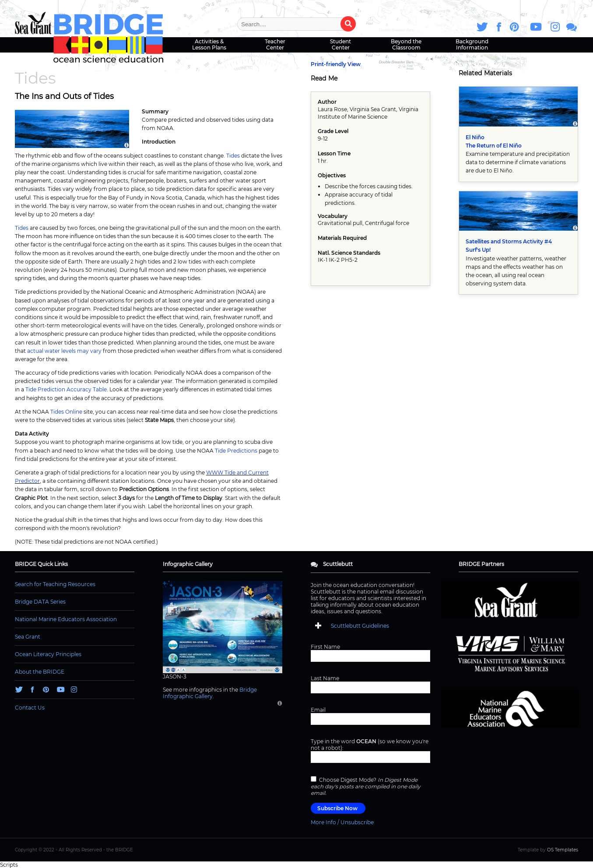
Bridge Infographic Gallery (210, 693)
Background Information (472, 44)
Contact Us (30, 708)
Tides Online (66, 412)
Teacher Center (275, 44)
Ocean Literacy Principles (48, 654)
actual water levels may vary (64, 351)
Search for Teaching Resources (55, 584)
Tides (233, 156)
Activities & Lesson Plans (209, 44)
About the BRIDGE (40, 672)
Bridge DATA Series (40, 602)
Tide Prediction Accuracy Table (66, 389)
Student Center (340, 44)
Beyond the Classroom (406, 44)
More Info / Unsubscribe (342, 822)
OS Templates (563, 850)
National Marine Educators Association (66, 619)
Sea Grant (28, 637)
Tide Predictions (236, 451)
